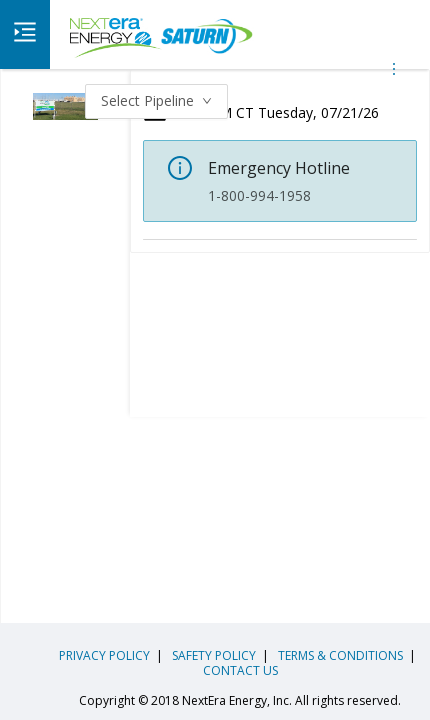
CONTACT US (240, 670)
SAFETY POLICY (212, 655)
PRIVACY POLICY (104, 655)
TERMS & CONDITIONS (339, 655)
